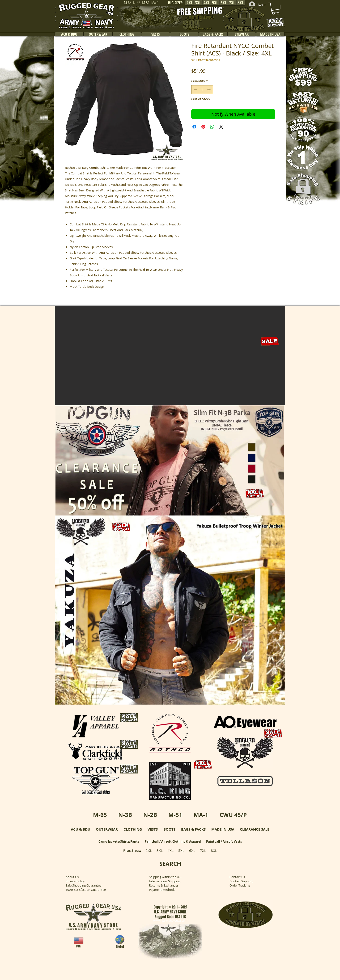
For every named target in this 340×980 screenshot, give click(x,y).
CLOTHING (133, 829)
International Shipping (165, 881)
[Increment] (209, 90)
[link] (276, 8)
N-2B (150, 815)
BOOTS (169, 829)
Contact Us (237, 877)
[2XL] (190, 3)
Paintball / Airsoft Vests (224, 841)
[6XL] (224, 3)
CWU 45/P (233, 815)
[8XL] (241, 3)
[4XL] (207, 3)
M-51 (175, 815)
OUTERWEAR (107, 829)
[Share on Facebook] (194, 127)
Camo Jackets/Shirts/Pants (119, 841)
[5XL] (215, 3)
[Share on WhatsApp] (212, 127)
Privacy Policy (75, 881)
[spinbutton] (202, 90)
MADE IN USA (223, 829)
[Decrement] (195, 90)
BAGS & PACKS (193, 829)
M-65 (100, 815)
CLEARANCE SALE (255, 829)
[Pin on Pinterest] (203, 127)
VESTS (153, 829)
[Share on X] (221, 127)
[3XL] (198, 3)
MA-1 (201, 815)
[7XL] (232, 3)
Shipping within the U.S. (166, 877)
